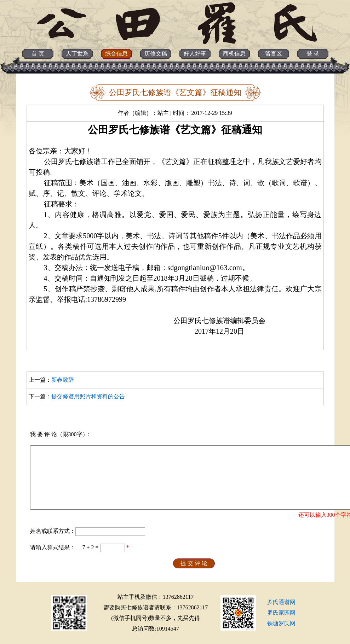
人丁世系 (77, 54)
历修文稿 (156, 54)
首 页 (38, 54)
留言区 (274, 54)
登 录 (313, 54)
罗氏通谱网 (281, 602)
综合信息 (116, 54)
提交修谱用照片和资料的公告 (88, 396)
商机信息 (234, 54)
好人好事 (195, 54)
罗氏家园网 (281, 613)
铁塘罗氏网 (281, 623)
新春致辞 (63, 380)
